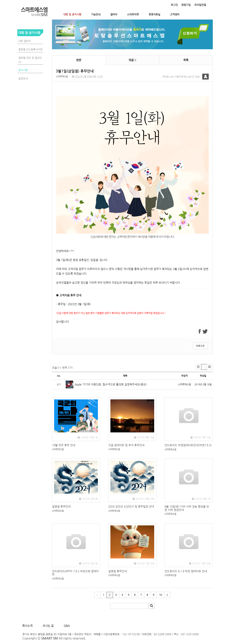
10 (160, 595)
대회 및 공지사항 (72, 14)
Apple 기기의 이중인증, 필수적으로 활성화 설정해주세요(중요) (111, 384)
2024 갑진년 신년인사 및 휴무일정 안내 (131, 506)
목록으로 (200, 346)
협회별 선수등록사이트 (30, 49)
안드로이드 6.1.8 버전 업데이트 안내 (186, 571)
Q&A (67, 626)
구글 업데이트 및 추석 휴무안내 (126, 445)
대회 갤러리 (25, 41)
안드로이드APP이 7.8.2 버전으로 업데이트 (75, 573)
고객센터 (175, 14)
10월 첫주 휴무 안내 (64, 445)
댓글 (132, 60)
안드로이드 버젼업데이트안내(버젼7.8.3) (188, 445)
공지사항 (23, 70)
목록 (186, 60)
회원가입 (186, 5)
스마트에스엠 (62, 76)
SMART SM (50, 638)
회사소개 (28, 626)
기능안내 (96, 14)
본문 (79, 60)
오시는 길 (48, 626)
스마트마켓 (133, 14)
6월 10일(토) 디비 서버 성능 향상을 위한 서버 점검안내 (187, 508)
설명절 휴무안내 (61, 506)
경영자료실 (154, 14)
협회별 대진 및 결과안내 (30, 60)
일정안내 (23, 78)
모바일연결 (200, 5)
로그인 (174, 5)
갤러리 (114, 14)
